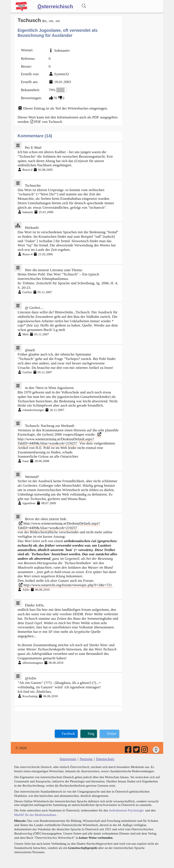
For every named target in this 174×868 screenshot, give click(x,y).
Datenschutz (105, 759)
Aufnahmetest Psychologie (126, 810)
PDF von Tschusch (48, 122)
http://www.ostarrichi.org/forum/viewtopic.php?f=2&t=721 (65, 585)
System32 (61, 74)
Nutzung (86, 759)
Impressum (68, 759)
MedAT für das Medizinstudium (35, 815)
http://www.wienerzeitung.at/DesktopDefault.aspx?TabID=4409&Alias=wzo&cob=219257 (59, 439)
